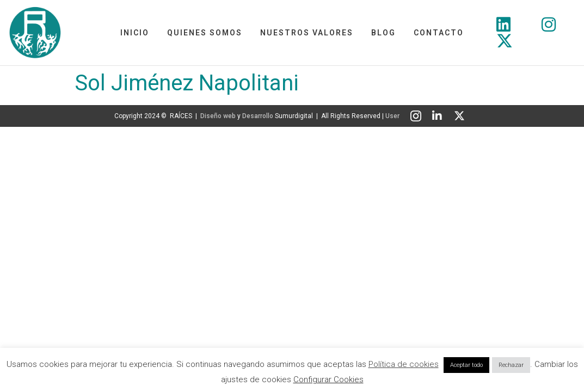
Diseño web (218, 116)
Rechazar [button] (511, 365)
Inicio (135, 33)
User (392, 116)
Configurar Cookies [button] (328, 379)
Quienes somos (205, 33)
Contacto (439, 33)
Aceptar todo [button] (466, 365)
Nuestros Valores (307, 33)
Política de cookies (404, 364)
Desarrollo (258, 116)
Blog (383, 33)
